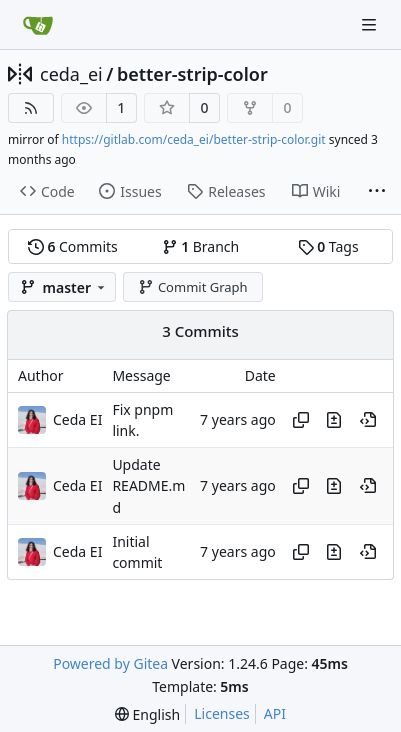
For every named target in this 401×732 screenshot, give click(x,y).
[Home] (38, 25)
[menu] (147, 714)
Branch (201, 246)
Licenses (222, 713)
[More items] (377, 192)
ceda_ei (71, 74)
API (275, 713)
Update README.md (148, 486)
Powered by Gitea (110, 663)
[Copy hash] (301, 420)
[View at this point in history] (368, 420)
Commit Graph (192, 287)
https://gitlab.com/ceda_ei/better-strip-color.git (194, 139)
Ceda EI (77, 419)
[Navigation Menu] (371, 24)
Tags (328, 246)
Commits (73, 246)
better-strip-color (192, 74)
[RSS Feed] (31, 108)
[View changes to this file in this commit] (334, 420)
